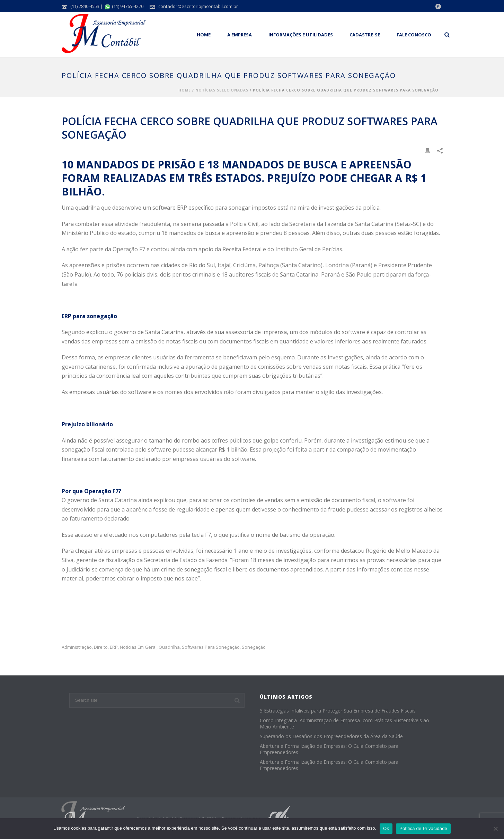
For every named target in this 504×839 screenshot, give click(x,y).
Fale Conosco (414, 35)
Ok (386, 828)
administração (77, 647)
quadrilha (169, 647)
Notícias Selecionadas (222, 90)
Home (204, 35)
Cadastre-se (365, 35)
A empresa (240, 35)
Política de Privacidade (423, 828)
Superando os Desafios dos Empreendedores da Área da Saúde (331, 736)
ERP (114, 647)
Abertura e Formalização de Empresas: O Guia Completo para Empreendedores (329, 749)
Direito (101, 647)
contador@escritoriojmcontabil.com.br (198, 6)
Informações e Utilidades (301, 35)
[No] (495, 829)
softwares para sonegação (211, 647)
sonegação (254, 647)
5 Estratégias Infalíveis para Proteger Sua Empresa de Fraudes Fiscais (338, 711)
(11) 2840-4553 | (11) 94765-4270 (107, 6)
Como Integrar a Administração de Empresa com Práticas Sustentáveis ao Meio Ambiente (344, 724)
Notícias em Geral (138, 647)
